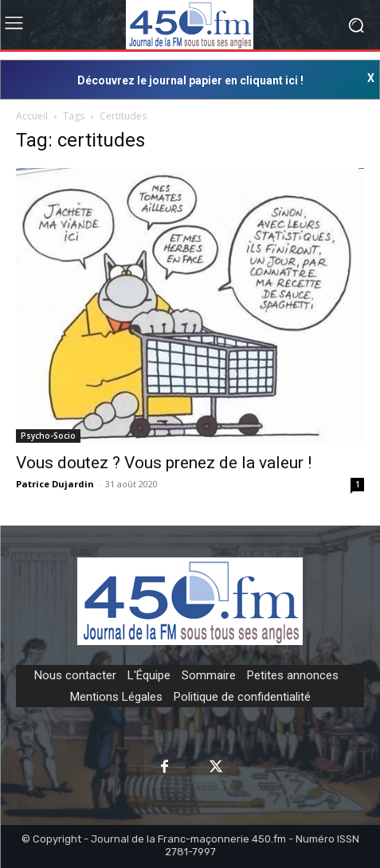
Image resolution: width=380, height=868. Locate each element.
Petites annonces (293, 675)
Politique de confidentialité (242, 697)
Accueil (32, 116)
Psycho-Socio (48, 436)
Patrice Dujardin (55, 484)
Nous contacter (75, 675)
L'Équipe (149, 675)
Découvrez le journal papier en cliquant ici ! (190, 80)
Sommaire (209, 675)
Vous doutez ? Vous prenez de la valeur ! (164, 463)
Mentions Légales (116, 697)
